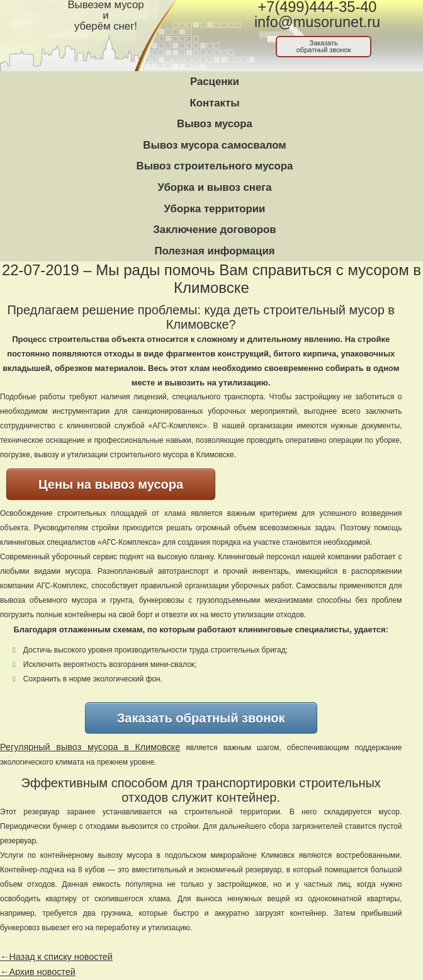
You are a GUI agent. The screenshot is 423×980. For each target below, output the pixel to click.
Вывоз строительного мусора (215, 166)
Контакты (214, 103)
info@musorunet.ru (317, 22)
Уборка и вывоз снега (214, 187)
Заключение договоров (214, 230)
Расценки (215, 82)
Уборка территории (215, 209)
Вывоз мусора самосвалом (214, 145)
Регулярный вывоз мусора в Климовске (90, 747)
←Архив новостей (38, 972)
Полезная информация (214, 251)
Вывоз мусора (215, 124)
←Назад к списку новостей (56, 957)
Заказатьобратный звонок (324, 46)
